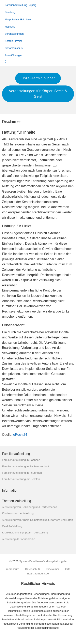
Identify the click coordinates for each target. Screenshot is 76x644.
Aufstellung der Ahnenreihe (19, 539)
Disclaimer (53, 569)
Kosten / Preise (14, 41)
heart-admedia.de (38, 574)
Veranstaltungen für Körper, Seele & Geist (38, 94)
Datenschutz (33, 569)
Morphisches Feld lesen (19, 19)
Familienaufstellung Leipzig (20, 5)
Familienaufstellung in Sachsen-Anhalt (25, 466)
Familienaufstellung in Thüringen (22, 473)
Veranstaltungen (14, 34)
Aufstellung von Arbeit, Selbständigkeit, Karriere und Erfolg (38, 520)
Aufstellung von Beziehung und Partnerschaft (30, 507)
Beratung (10, 12)
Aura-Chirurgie (13, 55)
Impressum (12, 569)
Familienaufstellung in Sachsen (21, 460)
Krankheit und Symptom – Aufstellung (25, 533)
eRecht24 (20, 435)
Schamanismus (14, 48)
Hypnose (10, 27)
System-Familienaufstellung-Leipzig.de (43, 561)
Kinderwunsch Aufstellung (18, 513)
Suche (8, 61)
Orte (68, 569)
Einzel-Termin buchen (38, 78)
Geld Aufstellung (12, 526)
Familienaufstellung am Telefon (21, 479)
